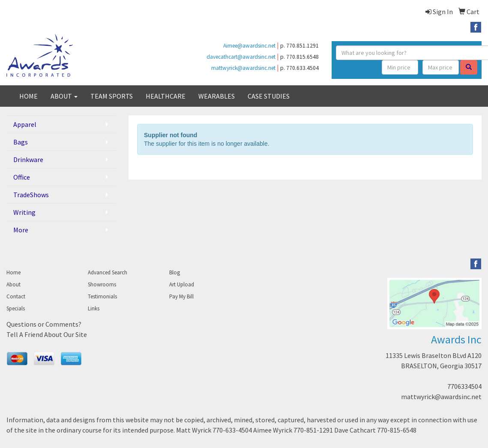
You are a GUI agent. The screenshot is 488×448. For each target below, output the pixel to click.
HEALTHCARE (166, 96)
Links (94, 308)
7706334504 (464, 386)
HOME (28, 96)
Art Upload (182, 284)
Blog (175, 272)
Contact (16, 296)
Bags (21, 142)
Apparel (25, 124)
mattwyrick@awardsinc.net (243, 68)
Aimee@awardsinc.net (249, 46)
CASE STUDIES (269, 96)
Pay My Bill (181, 296)
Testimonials (102, 296)
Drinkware (28, 159)
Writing (24, 212)
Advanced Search (108, 272)
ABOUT (64, 96)
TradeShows (31, 195)
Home (13, 272)
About (13, 284)
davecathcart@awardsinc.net (241, 57)
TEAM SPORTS (112, 96)
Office (22, 177)
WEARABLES (217, 96)
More (21, 230)
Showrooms (102, 284)
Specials (16, 308)
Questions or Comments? (44, 324)
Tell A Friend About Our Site (47, 334)
